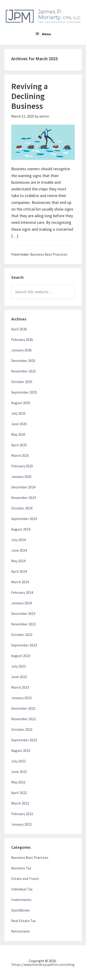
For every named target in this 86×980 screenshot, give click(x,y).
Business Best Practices (49, 254)
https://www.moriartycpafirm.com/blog (43, 964)
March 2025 (20, 455)
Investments (21, 900)
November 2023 (24, 624)
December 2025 (23, 361)
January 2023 (21, 698)
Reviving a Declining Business (30, 96)
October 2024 (22, 508)
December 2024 (23, 487)
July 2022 (18, 761)
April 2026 (19, 329)
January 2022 (21, 824)
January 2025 (21, 476)
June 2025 (19, 424)
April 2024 (19, 571)
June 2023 (19, 677)
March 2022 (20, 803)
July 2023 (18, 666)
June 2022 (19, 772)
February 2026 (22, 339)
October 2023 (22, 635)
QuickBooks (21, 910)
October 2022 (22, 729)
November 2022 (24, 719)
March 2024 (20, 582)
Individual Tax (22, 889)
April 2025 (19, 445)
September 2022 (24, 740)
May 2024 (18, 561)
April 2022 (19, 793)
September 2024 (24, 519)
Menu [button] (46, 34)
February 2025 (22, 466)
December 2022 (23, 708)
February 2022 (22, 814)
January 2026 (21, 350)
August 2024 (21, 529)
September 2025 (24, 392)
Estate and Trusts (25, 879)
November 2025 (24, 371)
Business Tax (21, 868)
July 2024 (18, 540)
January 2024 (21, 603)
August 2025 (21, 403)
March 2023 (20, 687)
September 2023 (24, 645)
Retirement (21, 931)
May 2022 (18, 782)
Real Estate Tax (24, 921)
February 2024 (22, 592)
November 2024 (24, 498)
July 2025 (18, 413)
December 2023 (23, 613)
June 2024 (19, 550)
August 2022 (21, 750)
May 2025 (18, 434)
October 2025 (22, 382)
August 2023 (21, 656)
